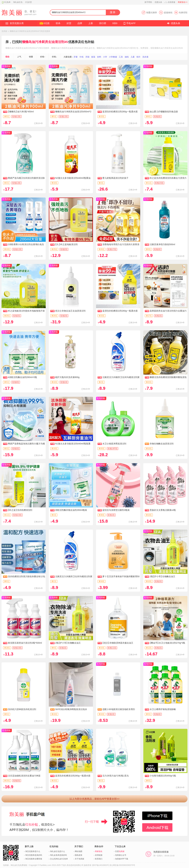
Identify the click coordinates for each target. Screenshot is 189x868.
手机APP (131, 23)
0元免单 (7, 2)
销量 (31, 57)
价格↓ (54, 57)
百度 (120, 851)
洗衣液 (145, 57)
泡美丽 (4, 31)
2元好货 (28, 2)
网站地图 (79, 851)
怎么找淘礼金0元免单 (59, 859)
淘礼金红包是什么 (57, 851)
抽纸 (127, 57)
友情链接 (99, 855)
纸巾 (138, 57)
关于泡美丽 (79, 859)
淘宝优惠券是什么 (33, 851)
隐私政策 (79, 855)
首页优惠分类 (17, 23)
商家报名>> (183, 2)
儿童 (133, 57)
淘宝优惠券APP (164, 12)
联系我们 (99, 859)
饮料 (99, 57)
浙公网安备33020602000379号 (122, 865)
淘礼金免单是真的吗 (58, 855)
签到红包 (134, 48)
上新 (91, 23)
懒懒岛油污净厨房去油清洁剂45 (45, 42)
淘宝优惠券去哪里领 (34, 859)
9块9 (115, 23)
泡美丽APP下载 (122, 859)
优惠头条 (158, 2)
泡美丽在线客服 (164, 854)
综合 (7, 57)
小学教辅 (113, 57)
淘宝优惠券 (44, 48)
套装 (93, 57)
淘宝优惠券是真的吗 (34, 855)
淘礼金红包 (18, 2)
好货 (69, 23)
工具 (121, 57)
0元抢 (47, 23)
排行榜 (103, 23)
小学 (105, 57)
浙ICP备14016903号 (100, 865)
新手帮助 (148, 2)
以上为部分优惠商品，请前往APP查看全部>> (95, 799)
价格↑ (43, 57)
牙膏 (76, 57)
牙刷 (87, 57)
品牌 (80, 23)
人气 (19, 57)
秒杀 (58, 23)
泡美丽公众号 (121, 855)
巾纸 (81, 57)
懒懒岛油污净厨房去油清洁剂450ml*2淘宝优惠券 (30, 31)
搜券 (113, 12)
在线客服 (171, 2)
